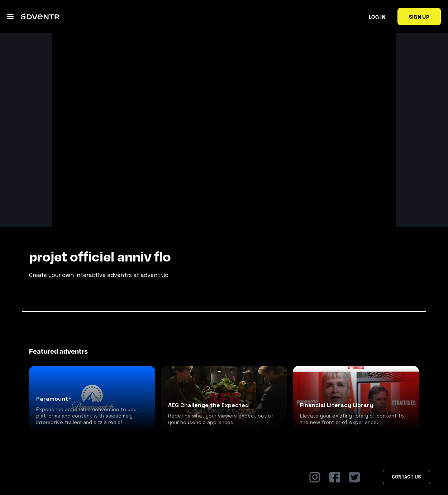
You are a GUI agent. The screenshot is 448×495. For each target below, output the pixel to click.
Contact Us (406, 477)
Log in (377, 16)
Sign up (419, 16)
